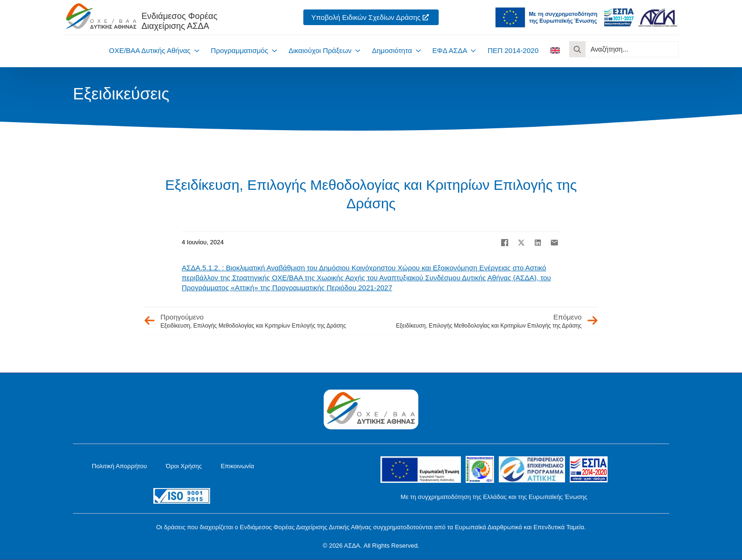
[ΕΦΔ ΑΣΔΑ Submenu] (471, 50)
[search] (577, 49)
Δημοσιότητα (392, 50)
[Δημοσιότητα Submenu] (416, 50)
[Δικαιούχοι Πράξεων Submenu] (356, 50)
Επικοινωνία (237, 466)
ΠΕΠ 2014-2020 (513, 50)
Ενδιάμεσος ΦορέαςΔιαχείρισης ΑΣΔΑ (179, 21)
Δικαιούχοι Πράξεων (320, 50)
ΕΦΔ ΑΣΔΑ (450, 50)
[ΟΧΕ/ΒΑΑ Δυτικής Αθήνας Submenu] (195, 50)
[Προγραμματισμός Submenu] (273, 50)
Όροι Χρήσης (184, 466)
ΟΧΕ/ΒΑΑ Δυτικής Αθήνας (150, 50)
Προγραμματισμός (240, 50)
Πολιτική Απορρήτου (119, 466)
